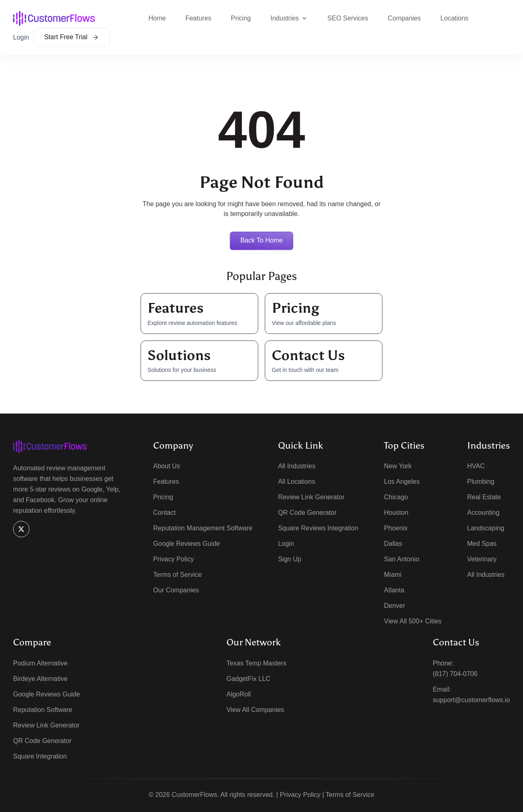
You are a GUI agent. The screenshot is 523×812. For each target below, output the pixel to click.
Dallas (393, 544)
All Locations (296, 482)
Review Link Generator (311, 497)
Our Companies (176, 591)
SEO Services (348, 18)
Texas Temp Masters (256, 664)
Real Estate (484, 497)
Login (21, 37)
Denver (395, 606)
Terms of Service (178, 575)
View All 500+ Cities (413, 622)
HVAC (476, 466)
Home (157, 18)
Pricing (241, 18)
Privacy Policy (174, 560)
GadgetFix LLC (248, 679)
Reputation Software (43, 710)
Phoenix (396, 528)
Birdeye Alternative (40, 679)
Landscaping (486, 528)
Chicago (396, 497)
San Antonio (402, 560)
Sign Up (289, 560)
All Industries (297, 466)
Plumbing (481, 482)
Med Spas (482, 544)
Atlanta (394, 591)
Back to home (261, 240)
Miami (393, 575)
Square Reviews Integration (318, 528)
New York (398, 466)
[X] (21, 529)
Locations (455, 18)
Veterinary (482, 560)
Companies (404, 18)
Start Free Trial (72, 37)
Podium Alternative (40, 664)
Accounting (483, 513)
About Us (167, 466)
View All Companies (255, 710)
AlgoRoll (239, 695)
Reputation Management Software (203, 528)
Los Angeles (402, 482)
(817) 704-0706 (455, 674)
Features (198, 18)
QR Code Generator (307, 513)
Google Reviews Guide (187, 544)
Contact (164, 513)
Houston (396, 513)
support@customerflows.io (471, 700)
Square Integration (40, 757)
